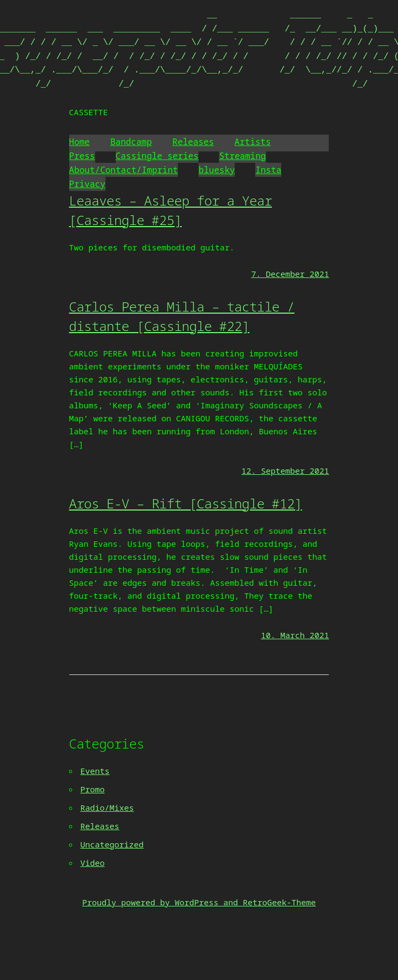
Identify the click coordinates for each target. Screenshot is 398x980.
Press (82, 156)
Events (95, 771)
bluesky (217, 170)
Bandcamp (131, 142)
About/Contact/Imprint (124, 170)
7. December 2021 (290, 274)
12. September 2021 (285, 471)
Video (93, 863)
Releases (193, 142)
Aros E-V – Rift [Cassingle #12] (186, 503)
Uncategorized (112, 844)
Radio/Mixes (107, 807)
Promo (93, 789)
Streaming (242, 156)
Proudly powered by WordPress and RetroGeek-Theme (199, 902)
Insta (268, 170)
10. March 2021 (295, 635)
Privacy (87, 184)
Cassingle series (157, 156)
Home (79, 142)
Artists (253, 142)
